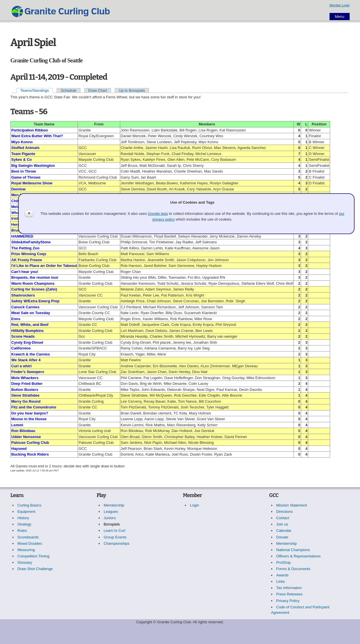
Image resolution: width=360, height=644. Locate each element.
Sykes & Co (22, 159)
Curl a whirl (21, 366)
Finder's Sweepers (28, 372)
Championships (117, 543)
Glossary (25, 562)
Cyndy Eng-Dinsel (27, 342)
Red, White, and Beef (30, 325)
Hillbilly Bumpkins (27, 331)
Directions (285, 512)
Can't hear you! (25, 272)
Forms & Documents (293, 569)
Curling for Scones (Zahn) (34, 289)
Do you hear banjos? (30, 413)
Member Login (340, 5)
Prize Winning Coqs (29, 254)
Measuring (26, 550)
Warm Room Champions (33, 283)
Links (281, 581)
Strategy (24, 524)
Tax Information (289, 588)
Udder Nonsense (26, 437)
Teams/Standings (35, 90)
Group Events (115, 537)
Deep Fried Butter (27, 384)
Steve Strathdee (25, 395)
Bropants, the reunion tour (35, 277)
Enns (16, 319)
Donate (282, 537)
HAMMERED (22, 236)
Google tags (158, 214)
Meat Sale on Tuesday (31, 313)
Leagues (111, 512)
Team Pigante (23, 154)
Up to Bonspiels (132, 90)
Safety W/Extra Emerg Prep (35, 301)
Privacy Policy (288, 601)
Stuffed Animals (25, 148)
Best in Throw (24, 171)
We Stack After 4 (26, 360)
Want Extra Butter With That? (37, 136)
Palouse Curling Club (30, 443)
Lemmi (17, 425)
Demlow (18, 189)
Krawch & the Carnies (30, 354)
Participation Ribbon (29, 130)
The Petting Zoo (25, 248)
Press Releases (289, 594)
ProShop (284, 562)
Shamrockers (23, 295)
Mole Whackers (25, 378)
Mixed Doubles (30, 543)
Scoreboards (28, 537)
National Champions (293, 550)
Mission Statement (292, 505)
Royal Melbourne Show (32, 183)
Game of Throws (26, 177)
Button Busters (25, 390)
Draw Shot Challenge (35, 569)
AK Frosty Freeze (27, 260)
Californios (21, 348)
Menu (340, 17)
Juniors (110, 518)
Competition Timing (33, 556)
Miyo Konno (22, 142)
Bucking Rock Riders (30, 454)
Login (195, 505)
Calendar (284, 531)
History (23, 518)
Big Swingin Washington (33, 166)
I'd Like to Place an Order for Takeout (44, 266)
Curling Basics (29, 505)
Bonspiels (112, 524)
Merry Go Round (26, 401)
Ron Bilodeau (23, 431)
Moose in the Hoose (29, 419)
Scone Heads (23, 336)
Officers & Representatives (298, 556)
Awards (283, 575)
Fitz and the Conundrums (34, 407)
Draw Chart (98, 90)
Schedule (68, 90)
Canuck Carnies (25, 307)
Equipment (26, 512)
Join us (282, 524)
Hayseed (19, 449)
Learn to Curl (115, 531)
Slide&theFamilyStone (31, 242)
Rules (22, 531)
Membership (114, 505)
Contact (283, 518)
